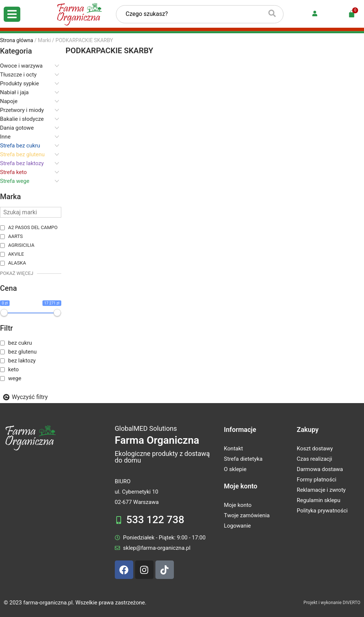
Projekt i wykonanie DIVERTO (332, 603)
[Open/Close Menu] (12, 14)
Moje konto (241, 486)
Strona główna (17, 40)
